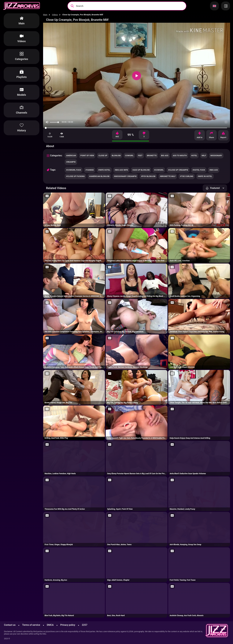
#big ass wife (121, 170)
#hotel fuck (199, 170)
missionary (216, 156)
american (71, 156)
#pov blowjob (148, 176)
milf (204, 156)
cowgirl (129, 156)
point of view (87, 156)
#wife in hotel (205, 176)
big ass (165, 156)
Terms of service (31, 625)
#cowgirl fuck (74, 170)
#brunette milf (168, 176)
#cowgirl (159, 170)
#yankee (90, 170)
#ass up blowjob (141, 170)
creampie (71, 162)
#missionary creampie (125, 176)
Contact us (10, 625)
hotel (194, 156)
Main (45, 15)
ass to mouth (180, 156)
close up (103, 156)
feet (140, 156)
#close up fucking (75, 176)
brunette (152, 156)
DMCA (50, 625)
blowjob (116, 156)
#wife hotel (104, 170)
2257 (85, 625)
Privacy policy (68, 625)
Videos (55, 15)
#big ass (214, 170)
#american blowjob (99, 176)
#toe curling (187, 176)
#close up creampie (178, 170)
